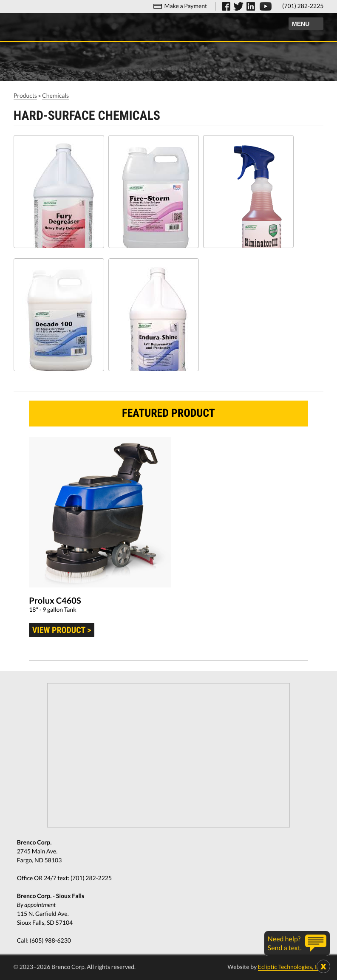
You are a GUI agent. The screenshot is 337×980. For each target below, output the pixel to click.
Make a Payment (186, 6)
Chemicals (55, 95)
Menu (301, 24)
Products (25, 95)
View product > (62, 630)
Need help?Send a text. (285, 943)
